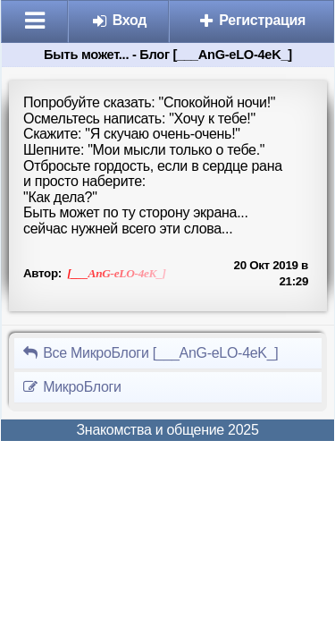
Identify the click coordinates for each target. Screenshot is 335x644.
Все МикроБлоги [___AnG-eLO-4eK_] (150, 353)
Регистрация (251, 20)
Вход (119, 20)
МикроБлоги (71, 387)
